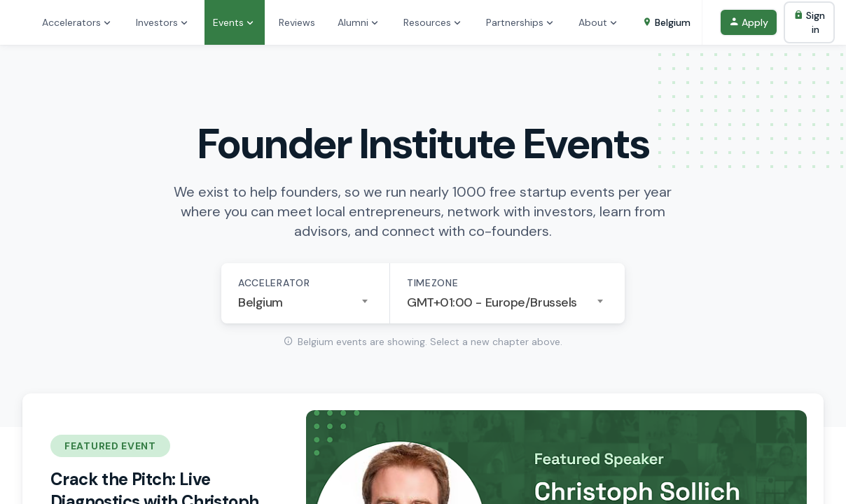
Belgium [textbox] (261, 302)
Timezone (433, 283)
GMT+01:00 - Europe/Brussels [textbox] (492, 302)
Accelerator (274, 283)
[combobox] (305, 302)
